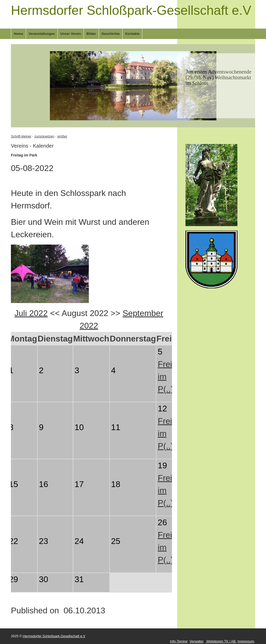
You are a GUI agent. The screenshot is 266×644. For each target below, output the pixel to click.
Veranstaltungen (42, 34)
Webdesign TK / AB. (221, 641)
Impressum (246, 641)
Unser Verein (71, 34)
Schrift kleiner (21, 136)
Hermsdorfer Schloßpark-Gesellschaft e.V (131, 10)
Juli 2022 (31, 313)
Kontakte (132, 34)
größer (62, 136)
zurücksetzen (44, 136)
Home (18, 34)
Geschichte (111, 34)
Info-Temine (179, 641)
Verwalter (197, 641)
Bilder (91, 34)
